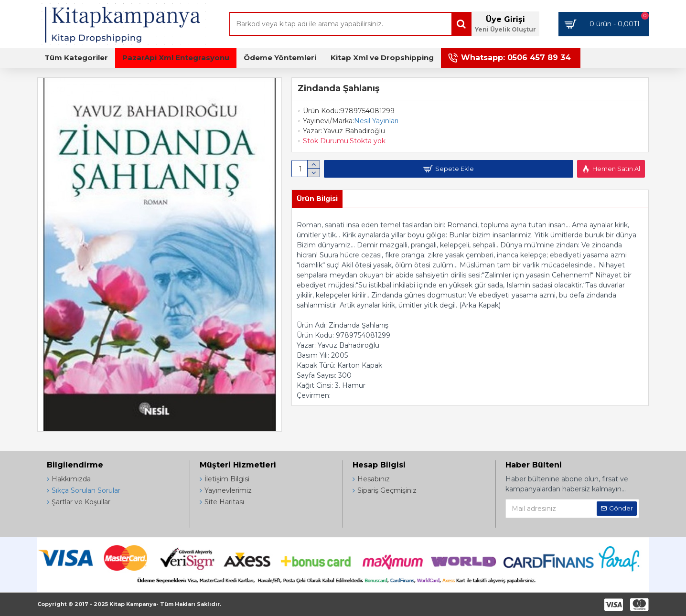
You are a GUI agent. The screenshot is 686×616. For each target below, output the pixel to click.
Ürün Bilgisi (317, 199)
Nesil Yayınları (376, 121)
